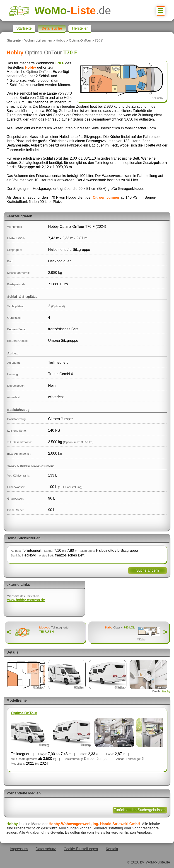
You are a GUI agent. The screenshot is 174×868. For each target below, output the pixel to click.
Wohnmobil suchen (38, 41)
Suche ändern (147, 570)
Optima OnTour (80, 41)
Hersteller (80, 28)
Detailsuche (52, 28)
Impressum (19, 849)
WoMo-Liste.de (158, 862)
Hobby (60, 41)
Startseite (14, 41)
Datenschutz (46, 849)
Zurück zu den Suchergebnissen (140, 810)
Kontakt (112, 849)
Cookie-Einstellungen (81, 849)
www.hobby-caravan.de (26, 600)
